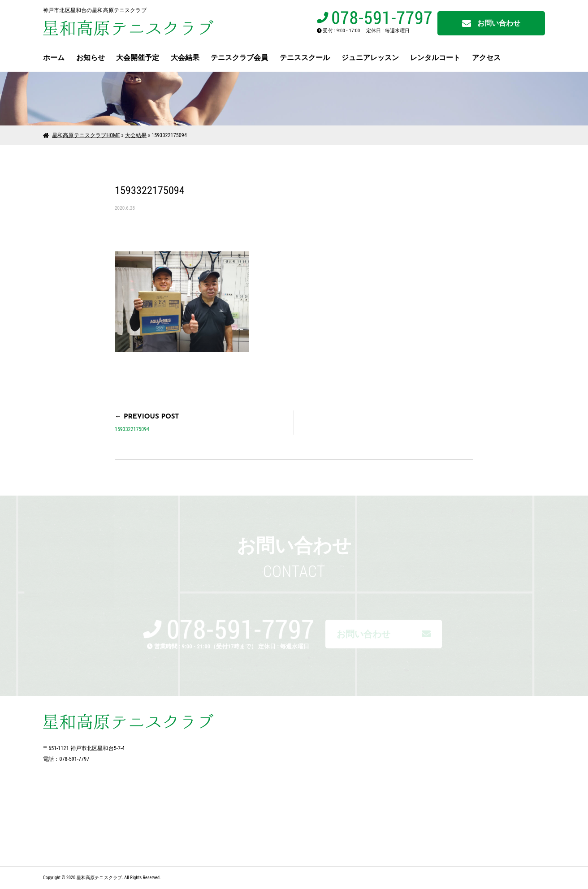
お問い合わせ (491, 24)
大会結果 (185, 58)
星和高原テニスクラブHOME (86, 135)
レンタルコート (435, 58)
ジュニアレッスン (370, 58)
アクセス (486, 58)
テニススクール (305, 58)
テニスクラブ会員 (239, 58)
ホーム (54, 58)
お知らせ (91, 58)
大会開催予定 (138, 58)
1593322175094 (132, 429)
